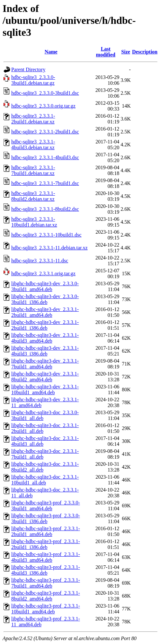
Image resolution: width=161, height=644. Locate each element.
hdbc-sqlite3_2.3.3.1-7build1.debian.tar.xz (33, 170)
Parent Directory (28, 69)
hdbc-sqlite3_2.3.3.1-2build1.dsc (45, 132)
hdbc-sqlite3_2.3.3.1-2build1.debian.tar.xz (33, 119)
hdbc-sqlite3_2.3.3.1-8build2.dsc (45, 209)
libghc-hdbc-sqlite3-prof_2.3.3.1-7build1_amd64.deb (46, 583)
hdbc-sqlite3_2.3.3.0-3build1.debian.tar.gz (33, 80)
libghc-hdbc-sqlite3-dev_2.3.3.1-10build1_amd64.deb (45, 390)
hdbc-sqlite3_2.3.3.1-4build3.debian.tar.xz (33, 145)
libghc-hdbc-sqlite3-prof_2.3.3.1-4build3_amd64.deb (46, 557)
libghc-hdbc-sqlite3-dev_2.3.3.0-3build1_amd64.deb (45, 286)
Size (126, 52)
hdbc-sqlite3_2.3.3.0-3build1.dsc (45, 93)
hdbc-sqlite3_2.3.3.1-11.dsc (40, 261)
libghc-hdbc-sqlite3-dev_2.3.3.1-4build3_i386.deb (45, 351)
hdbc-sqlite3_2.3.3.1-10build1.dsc (46, 235)
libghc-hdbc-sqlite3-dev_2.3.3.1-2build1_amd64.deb (45, 312)
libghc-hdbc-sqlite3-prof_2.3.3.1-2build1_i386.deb (46, 544)
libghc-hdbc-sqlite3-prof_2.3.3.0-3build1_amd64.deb (46, 506)
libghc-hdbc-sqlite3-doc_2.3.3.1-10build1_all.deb (45, 480)
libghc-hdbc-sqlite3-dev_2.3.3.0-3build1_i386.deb (45, 299)
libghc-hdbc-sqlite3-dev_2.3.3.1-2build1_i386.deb (45, 325)
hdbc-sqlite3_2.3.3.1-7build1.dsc (45, 183)
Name (51, 52)
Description (145, 52)
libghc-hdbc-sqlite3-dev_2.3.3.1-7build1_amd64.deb (45, 364)
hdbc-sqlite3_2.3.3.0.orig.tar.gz (43, 106)
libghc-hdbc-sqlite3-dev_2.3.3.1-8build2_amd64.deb (45, 377)
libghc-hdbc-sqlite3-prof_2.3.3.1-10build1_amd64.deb (46, 609)
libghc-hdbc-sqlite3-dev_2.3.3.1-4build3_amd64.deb (45, 338)
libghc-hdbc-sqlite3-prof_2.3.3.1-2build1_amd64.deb (46, 531)
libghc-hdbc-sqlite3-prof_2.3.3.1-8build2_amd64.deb (46, 596)
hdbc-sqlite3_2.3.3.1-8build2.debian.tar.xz (33, 196)
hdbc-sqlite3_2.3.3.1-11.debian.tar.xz (49, 248)
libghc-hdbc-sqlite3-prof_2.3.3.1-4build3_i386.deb (46, 570)
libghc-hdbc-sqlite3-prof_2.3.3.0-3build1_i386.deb (46, 518)
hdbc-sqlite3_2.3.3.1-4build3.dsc (45, 157)
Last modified (106, 52)
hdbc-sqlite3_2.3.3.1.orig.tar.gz (43, 273)
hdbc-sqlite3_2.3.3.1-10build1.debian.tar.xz (34, 222)
